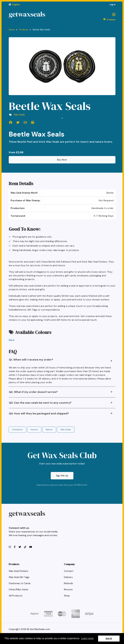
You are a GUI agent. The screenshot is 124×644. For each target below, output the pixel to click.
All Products (16, 596)
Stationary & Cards (20, 583)
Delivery (68, 577)
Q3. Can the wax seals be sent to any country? (40, 403)
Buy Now (62, 160)
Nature (49, 429)
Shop (67, 596)
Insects (34, 429)
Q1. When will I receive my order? (31, 360)
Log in (113, 5)
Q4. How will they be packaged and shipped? (39, 413)
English (16, 5)
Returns (68, 589)
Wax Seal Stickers (18, 571)
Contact (69, 571)
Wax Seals (19, 115)
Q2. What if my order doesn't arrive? (33, 392)
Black (12, 340)
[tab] (62, 361)
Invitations (17, 429)
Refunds (68, 583)
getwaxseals (27, 14)
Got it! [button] (109, 638)
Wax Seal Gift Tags (19, 577)
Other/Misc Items (18, 589)
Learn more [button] (87, 638)
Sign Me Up (62, 476)
